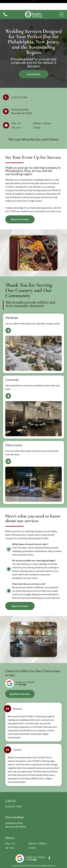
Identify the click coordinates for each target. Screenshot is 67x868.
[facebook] (49, 848)
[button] (62, 5)
